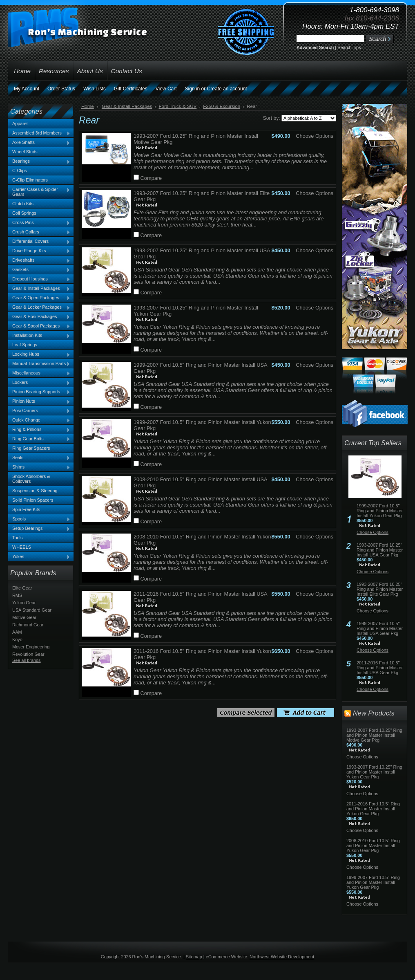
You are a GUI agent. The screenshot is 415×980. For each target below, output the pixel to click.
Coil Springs (24, 213)
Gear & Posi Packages (39, 317)
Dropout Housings (39, 279)
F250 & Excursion (222, 106)
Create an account (227, 89)
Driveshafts (39, 260)
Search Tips (349, 47)
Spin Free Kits (26, 509)
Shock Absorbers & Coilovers (31, 479)
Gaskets (39, 270)
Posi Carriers (39, 411)
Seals (39, 458)
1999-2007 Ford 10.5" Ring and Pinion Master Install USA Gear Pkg (380, 628)
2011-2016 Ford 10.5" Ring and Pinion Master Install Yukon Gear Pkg (373, 809)
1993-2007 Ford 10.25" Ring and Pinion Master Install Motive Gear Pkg (374, 735)
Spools (39, 519)
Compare (151, 178)
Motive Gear (24, 617)
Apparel (20, 123)
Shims (39, 467)
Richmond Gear (28, 625)
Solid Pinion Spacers (33, 500)
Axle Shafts (39, 143)
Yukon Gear (24, 603)
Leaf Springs (25, 345)
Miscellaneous (39, 373)
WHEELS (22, 547)
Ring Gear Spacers (31, 448)
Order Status (61, 89)
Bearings (39, 161)
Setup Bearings (39, 529)
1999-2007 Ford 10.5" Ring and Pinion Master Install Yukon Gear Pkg (380, 511)
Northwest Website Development (282, 957)
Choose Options (315, 136)
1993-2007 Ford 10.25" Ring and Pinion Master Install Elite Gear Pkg (380, 589)
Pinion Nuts (39, 401)
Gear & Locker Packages (39, 307)
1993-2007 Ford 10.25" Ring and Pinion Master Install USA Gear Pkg (380, 550)
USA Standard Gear (32, 610)
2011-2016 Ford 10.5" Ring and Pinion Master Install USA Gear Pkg (380, 668)
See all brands (27, 660)
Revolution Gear (28, 654)
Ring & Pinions (39, 430)
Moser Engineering (31, 647)
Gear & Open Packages (39, 298)
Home (88, 106)
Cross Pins (39, 223)
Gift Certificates (131, 89)
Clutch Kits (23, 204)
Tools (17, 538)
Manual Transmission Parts (39, 364)
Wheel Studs (25, 152)
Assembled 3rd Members (39, 133)
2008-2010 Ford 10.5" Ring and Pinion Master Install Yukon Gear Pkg (373, 845)
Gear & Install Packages (39, 289)
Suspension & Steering (35, 491)
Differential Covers (39, 242)
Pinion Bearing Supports (39, 392)
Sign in (193, 89)
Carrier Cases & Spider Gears (39, 192)
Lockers (39, 383)
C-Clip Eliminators (30, 180)
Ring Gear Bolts (39, 439)
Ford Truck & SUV (177, 106)
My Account (27, 89)
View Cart (166, 89)
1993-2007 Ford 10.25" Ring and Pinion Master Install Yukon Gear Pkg (374, 772)
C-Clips (20, 170)
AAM (17, 632)
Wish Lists (95, 89)
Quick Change (39, 420)
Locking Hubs (39, 354)
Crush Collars (39, 232)
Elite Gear (22, 588)
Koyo (17, 639)
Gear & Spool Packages (39, 326)
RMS (17, 595)
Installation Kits (39, 336)
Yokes (39, 557)
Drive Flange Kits (39, 251)
